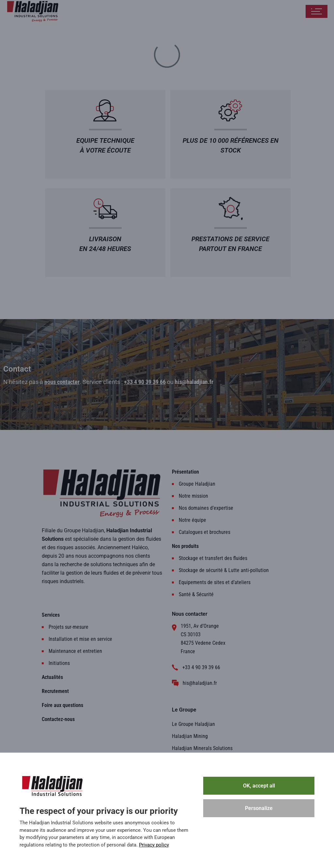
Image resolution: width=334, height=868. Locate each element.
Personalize (259, 808)
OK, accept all (259, 786)
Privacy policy (154, 845)
